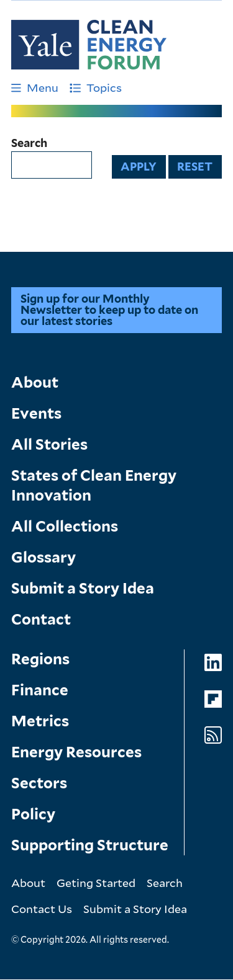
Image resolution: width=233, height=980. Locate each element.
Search (29, 143)
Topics (96, 87)
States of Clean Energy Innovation (94, 485)
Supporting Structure (90, 845)
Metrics (40, 721)
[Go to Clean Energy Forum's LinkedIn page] (213, 663)
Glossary (43, 557)
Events (36, 413)
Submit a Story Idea (83, 588)
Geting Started (96, 883)
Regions (40, 659)
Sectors (39, 783)
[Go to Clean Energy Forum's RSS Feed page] (213, 735)
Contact (41, 619)
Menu (35, 87)
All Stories (49, 444)
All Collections (65, 526)
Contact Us (42, 909)
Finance (40, 690)
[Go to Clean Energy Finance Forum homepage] (89, 45)
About (35, 382)
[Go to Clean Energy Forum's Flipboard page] (213, 699)
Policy (33, 814)
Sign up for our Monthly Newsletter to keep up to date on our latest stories (109, 310)
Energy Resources (76, 752)
